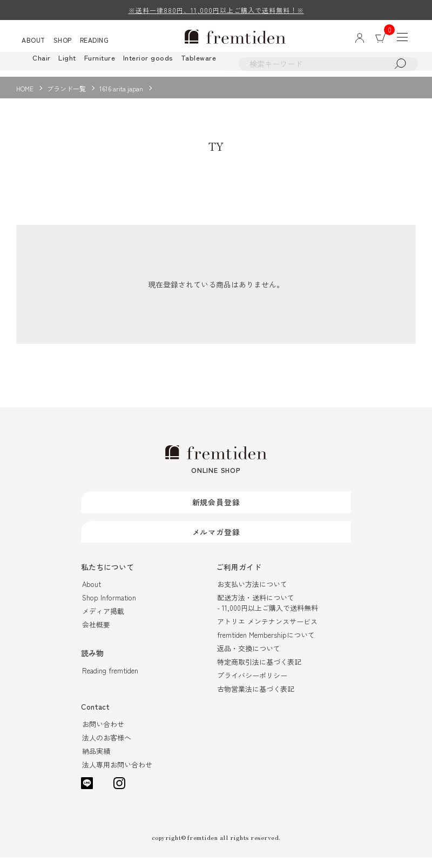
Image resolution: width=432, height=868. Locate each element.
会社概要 (96, 635)
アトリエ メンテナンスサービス (267, 632)
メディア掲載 (103, 621)
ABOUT (33, 41)
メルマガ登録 (216, 542)
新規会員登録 (216, 512)
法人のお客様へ (107, 748)
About (92, 594)
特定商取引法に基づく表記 (259, 672)
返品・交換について (249, 659)
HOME (25, 88)
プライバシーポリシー (252, 686)
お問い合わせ (103, 734)
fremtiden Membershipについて (266, 645)
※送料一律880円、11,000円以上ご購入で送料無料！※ (216, 10)
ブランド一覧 (66, 88)
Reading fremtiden (110, 681)
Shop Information (109, 608)
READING (94, 41)
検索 (408, 66)
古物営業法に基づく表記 (256, 699)
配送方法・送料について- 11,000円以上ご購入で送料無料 (268, 613)
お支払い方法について (252, 594)
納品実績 (96, 761)
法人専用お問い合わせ (117, 775)
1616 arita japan (121, 88)
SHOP (63, 41)
